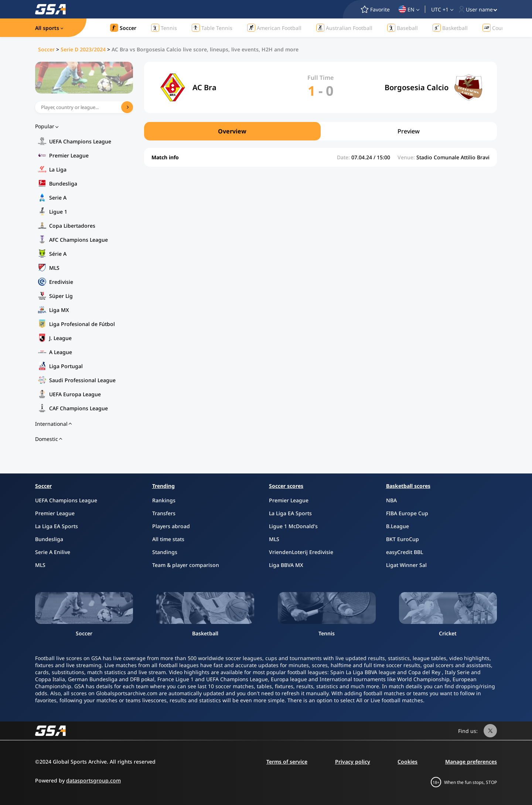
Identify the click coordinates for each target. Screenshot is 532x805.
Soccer (46, 49)
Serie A (58, 198)
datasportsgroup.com (93, 780)
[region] (320, 131)
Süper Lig (61, 296)
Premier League (69, 155)
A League (61, 352)
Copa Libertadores (72, 226)
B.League (398, 526)
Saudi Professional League (82, 380)
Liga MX (59, 310)
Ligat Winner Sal (406, 565)
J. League (60, 338)
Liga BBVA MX (286, 565)
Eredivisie (61, 282)
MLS (54, 268)
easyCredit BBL (405, 552)
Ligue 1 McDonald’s (293, 526)
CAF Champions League (79, 408)
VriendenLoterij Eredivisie (301, 552)
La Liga (58, 169)
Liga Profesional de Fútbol (82, 324)
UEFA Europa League (75, 394)
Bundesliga (63, 184)
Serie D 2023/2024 (83, 49)
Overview (232, 131)
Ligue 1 (58, 212)
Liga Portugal (66, 366)
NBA (391, 500)
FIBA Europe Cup (407, 513)
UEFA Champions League (80, 141)
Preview (409, 131)
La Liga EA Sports (57, 526)
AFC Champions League (79, 240)
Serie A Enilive (53, 552)
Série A (58, 254)
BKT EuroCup (403, 539)
